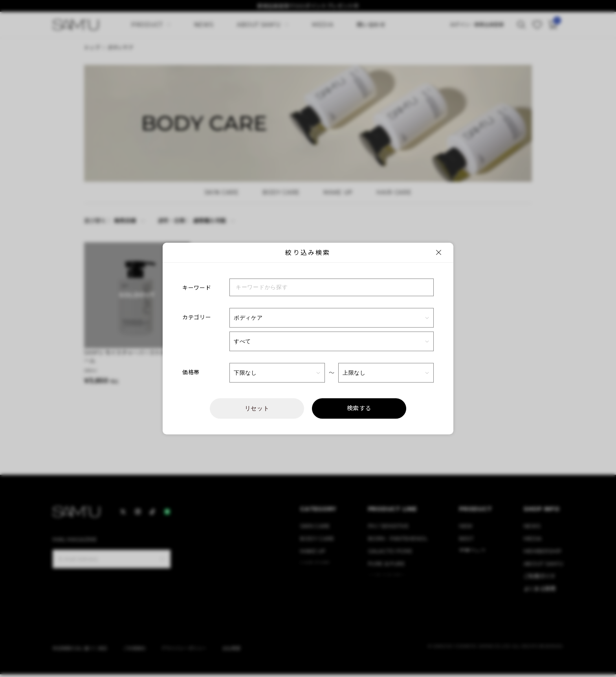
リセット (257, 408)
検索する (359, 408)
